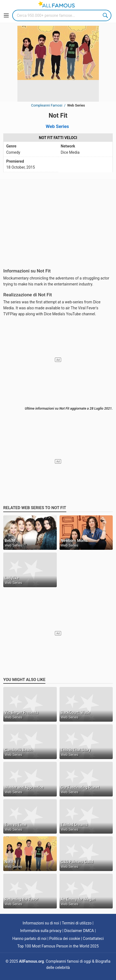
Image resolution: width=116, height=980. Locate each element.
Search (106, 15)
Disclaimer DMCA (79, 931)
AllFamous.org (31, 961)
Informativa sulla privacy (41, 931)
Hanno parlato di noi (29, 939)
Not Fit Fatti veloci (58, 138)
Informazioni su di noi (41, 923)
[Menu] (6, 15)
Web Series (57, 126)
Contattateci (93, 939)
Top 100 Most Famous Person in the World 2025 (58, 946)
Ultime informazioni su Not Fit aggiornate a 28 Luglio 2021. (69, 408)
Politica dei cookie (65, 939)
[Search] (62, 15)
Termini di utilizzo (77, 923)
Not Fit (58, 116)
